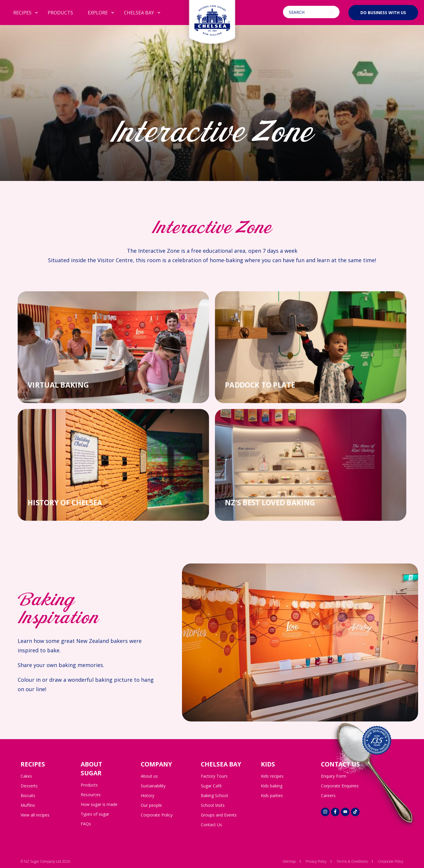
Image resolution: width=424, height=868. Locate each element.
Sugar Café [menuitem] (211, 786)
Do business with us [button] (383, 12)
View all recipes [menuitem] (35, 815)
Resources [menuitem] (91, 795)
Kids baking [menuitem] (272, 786)
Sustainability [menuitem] (153, 786)
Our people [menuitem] (151, 805)
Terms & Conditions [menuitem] (352, 861)
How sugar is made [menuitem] (99, 804)
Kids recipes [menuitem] (272, 776)
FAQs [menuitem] (86, 824)
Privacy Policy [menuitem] (316, 861)
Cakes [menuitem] (26, 776)
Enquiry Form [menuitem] (334, 776)
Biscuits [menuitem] (28, 795)
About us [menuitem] (149, 776)
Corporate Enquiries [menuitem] (340, 786)
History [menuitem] (148, 795)
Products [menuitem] (89, 785)
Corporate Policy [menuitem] (157, 815)
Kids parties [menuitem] (272, 795)
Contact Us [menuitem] (211, 825)
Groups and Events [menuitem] (219, 815)
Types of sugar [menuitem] (95, 814)
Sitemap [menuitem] (289, 861)
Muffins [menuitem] (28, 805)
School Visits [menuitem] (213, 805)
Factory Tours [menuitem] (214, 776)
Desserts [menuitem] (29, 786)
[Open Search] (312, 12)
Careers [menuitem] (328, 795)
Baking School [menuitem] (214, 795)
